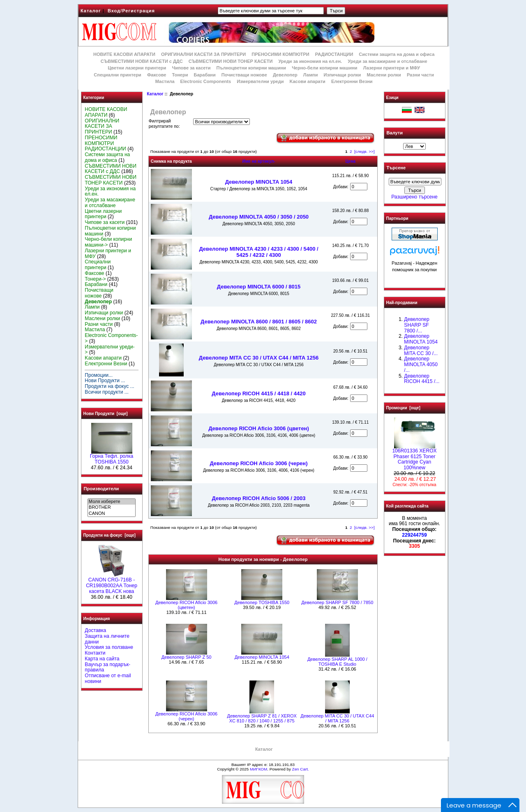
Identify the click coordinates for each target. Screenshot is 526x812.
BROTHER (112, 507)
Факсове (157, 75)
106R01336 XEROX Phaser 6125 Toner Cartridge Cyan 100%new (414, 457)
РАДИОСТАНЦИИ (334, 54)
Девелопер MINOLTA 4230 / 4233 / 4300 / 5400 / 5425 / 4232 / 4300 (258, 252)
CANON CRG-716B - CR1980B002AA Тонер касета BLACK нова (112, 584)
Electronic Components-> (111, 338)
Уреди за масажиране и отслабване (387, 61)
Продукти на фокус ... (109, 386)
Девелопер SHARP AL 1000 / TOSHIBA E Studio (337, 662)
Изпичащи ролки (343, 75)
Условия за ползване (109, 647)
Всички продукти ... (107, 392)
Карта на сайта (102, 659)
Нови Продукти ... (105, 381)
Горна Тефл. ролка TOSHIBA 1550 (112, 457)
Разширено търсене (414, 197)
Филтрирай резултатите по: (164, 124)
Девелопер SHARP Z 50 (187, 657)
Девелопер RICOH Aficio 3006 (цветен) (259, 428)
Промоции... (99, 375)
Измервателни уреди (260, 81)
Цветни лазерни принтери (137, 68)
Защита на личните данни (107, 639)
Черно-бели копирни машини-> (108, 242)
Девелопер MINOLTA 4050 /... (421, 364)
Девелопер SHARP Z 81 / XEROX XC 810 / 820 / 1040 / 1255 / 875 (262, 718)
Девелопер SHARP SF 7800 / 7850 (337, 602)
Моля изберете (112, 502)
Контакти (95, 653)
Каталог (91, 11)
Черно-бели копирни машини (324, 68)
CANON (112, 514)
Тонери (180, 75)
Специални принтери (118, 75)
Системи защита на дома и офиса (397, 54)
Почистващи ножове (244, 75)
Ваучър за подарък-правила (107, 667)
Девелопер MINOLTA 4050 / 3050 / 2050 (259, 217)
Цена (350, 161)
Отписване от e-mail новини (108, 678)
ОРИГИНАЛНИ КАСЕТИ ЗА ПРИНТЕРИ (203, 54)
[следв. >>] (365, 151)
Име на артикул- (258, 161)
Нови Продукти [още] (106, 414)
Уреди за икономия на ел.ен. (310, 61)
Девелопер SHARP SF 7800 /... (416, 325)
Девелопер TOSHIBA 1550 (262, 602)
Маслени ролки (384, 75)
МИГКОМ (258, 769)
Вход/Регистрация (131, 11)
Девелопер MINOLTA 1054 (259, 182)
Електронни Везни (352, 81)
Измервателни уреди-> (110, 350)
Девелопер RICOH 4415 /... (422, 379)
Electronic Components (206, 81)
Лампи (311, 75)
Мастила (165, 81)
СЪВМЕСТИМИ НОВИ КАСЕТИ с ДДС (142, 61)
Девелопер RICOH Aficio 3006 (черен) (258, 463)
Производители (102, 489)
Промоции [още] (403, 408)
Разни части (420, 75)
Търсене (396, 168)
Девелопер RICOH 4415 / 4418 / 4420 (258, 393)
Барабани (205, 75)
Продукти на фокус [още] (110, 535)
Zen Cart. (301, 769)
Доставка (95, 630)
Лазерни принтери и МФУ (392, 68)
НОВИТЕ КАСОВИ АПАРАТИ (124, 54)
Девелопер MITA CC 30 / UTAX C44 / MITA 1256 (259, 358)
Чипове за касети (191, 68)
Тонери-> (95, 279)
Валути (395, 133)
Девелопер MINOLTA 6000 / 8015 (259, 287)
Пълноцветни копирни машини (251, 68)
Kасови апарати (308, 81)
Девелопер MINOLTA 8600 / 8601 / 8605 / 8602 (259, 322)
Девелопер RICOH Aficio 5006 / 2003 (259, 498)
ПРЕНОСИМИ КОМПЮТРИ (280, 54)
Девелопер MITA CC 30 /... (421, 351)
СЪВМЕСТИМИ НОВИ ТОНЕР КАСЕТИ (231, 61)
